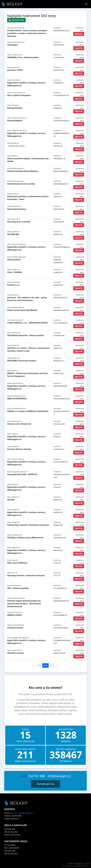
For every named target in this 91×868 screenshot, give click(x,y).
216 (45, 665)
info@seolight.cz (59, 776)
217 (52, 665)
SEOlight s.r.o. (80, 864)
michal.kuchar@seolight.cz (22, 813)
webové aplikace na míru (82, 866)
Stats (88, 864)
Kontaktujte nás (45, 784)
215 (39, 665)
